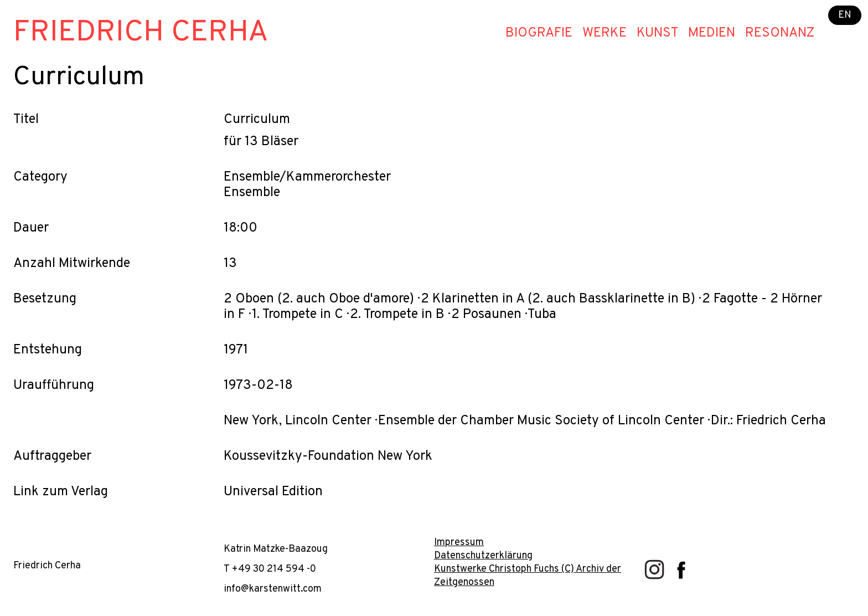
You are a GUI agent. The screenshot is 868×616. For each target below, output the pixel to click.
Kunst (657, 33)
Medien (712, 33)
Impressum (459, 543)
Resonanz (780, 33)
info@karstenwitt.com (273, 589)
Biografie (539, 33)
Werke (604, 33)
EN (845, 15)
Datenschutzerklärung (483, 556)
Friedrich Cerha (141, 33)
